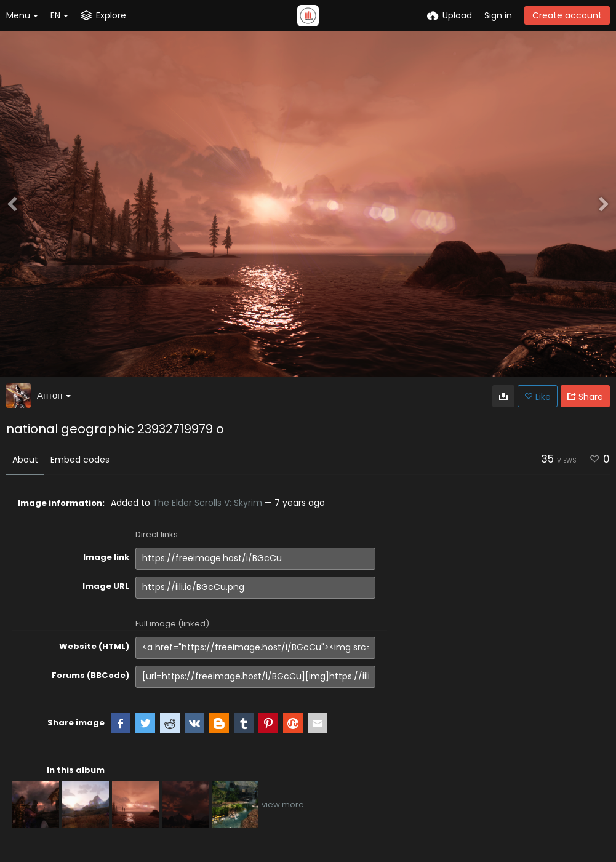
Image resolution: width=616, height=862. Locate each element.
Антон (54, 395)
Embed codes (80, 460)
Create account (567, 15)
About (25, 460)
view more (283, 804)
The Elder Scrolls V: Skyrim (207, 503)
